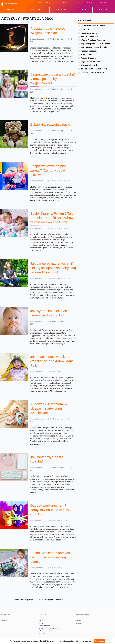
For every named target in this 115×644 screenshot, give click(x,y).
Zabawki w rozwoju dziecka (51, 125)
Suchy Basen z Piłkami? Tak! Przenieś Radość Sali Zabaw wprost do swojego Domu (52, 218)
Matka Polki (55, 181)
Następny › (50, 600)
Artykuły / (12, 18)
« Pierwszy (19, 600)
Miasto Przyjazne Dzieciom (93, 40)
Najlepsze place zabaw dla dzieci (96, 44)
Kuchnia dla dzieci (89, 36)
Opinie (42, 623)
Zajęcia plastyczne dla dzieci (94, 69)
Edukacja (85, 29)
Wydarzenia (36, 10)
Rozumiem (99, 641)
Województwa (63, 3)
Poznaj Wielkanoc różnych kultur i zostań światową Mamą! (50, 557)
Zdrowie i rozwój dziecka (92, 72)
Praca (41, 631)
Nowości (38, 3)
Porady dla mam (37, 39)
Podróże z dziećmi (89, 51)
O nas (41, 621)
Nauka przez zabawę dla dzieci (95, 47)
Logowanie (103, 3)
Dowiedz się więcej (85, 641)
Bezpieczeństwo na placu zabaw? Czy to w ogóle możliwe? (49, 170)
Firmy (83, 10)
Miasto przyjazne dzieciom (50, 628)
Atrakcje (12, 10)
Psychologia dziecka (90, 62)
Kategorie (78, 3)
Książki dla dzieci (89, 33)
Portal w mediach (46, 626)
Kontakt (90, 3)
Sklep (79, 621)
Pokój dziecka (87, 54)
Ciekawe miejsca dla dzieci (93, 26)
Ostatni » (59, 600)
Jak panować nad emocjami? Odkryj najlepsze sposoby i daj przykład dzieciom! (53, 268)
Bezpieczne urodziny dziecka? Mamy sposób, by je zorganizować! (53, 79)
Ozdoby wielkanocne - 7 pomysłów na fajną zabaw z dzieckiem (51, 510)
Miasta (49, 3)
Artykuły (61, 10)
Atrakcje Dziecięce (57, 39)
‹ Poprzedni (29, 600)
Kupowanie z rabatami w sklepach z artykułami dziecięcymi (49, 408)
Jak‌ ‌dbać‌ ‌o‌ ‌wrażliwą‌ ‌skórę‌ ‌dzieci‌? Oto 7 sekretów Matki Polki (52, 361)
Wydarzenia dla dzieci (91, 65)
